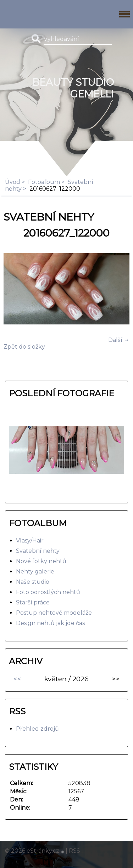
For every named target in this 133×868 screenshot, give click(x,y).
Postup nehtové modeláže (54, 613)
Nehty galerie (35, 571)
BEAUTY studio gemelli (73, 88)
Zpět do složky (24, 347)
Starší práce (33, 602)
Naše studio (33, 582)
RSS (74, 851)
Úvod (13, 182)
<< (17, 679)
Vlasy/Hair (30, 541)
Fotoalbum (44, 182)
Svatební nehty (38, 551)
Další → (119, 340)
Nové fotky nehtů (41, 561)
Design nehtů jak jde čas (50, 623)
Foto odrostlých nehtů (48, 592)
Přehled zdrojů (37, 729)
